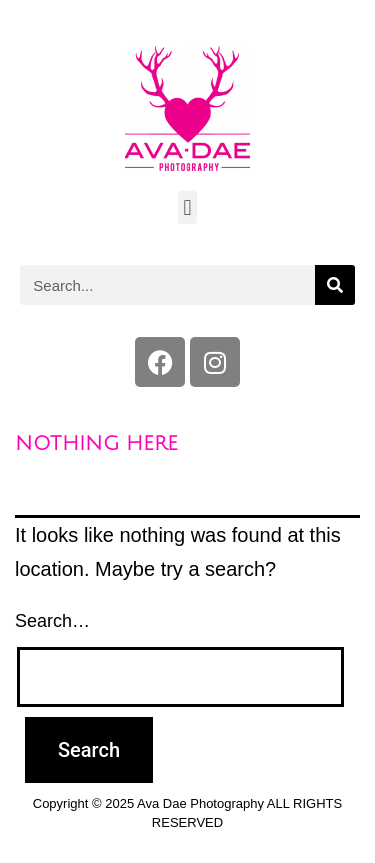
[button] (187, 207)
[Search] (335, 285)
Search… (52, 621)
